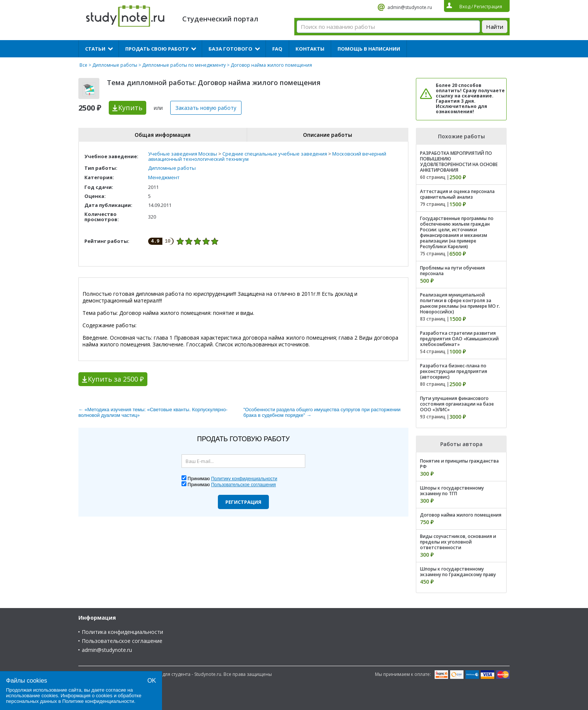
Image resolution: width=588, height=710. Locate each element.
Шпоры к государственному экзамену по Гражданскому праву (458, 572)
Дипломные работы (115, 65)
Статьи (95, 49)
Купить (130, 108)
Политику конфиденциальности (244, 479)
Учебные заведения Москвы (183, 154)
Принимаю (232, 479)
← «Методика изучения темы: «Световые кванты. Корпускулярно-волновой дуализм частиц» (153, 412)
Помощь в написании (369, 49)
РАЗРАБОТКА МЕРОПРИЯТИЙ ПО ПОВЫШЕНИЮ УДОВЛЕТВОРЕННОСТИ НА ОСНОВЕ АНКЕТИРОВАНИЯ (459, 162)
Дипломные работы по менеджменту (184, 65)
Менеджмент (164, 177)
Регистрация (243, 502)
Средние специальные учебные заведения (275, 154)
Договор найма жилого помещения (461, 515)
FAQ (277, 49)
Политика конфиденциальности (122, 632)
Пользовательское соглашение (122, 641)
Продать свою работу (157, 49)
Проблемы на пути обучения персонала (452, 271)
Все (83, 65)
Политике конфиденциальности (98, 701)
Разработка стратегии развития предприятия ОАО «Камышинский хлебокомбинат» (459, 339)
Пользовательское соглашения (244, 485)
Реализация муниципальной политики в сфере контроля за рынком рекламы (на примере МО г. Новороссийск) (460, 303)
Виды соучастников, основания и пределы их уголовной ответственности (458, 542)
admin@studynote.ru (410, 7)
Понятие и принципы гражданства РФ (459, 464)
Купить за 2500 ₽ (116, 379)
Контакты (310, 49)
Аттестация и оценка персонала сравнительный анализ (457, 194)
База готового (230, 49)
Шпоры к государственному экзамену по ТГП (452, 491)
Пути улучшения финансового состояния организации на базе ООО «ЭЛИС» (457, 404)
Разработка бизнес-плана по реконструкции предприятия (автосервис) (454, 371)
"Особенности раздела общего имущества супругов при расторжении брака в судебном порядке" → (322, 412)
